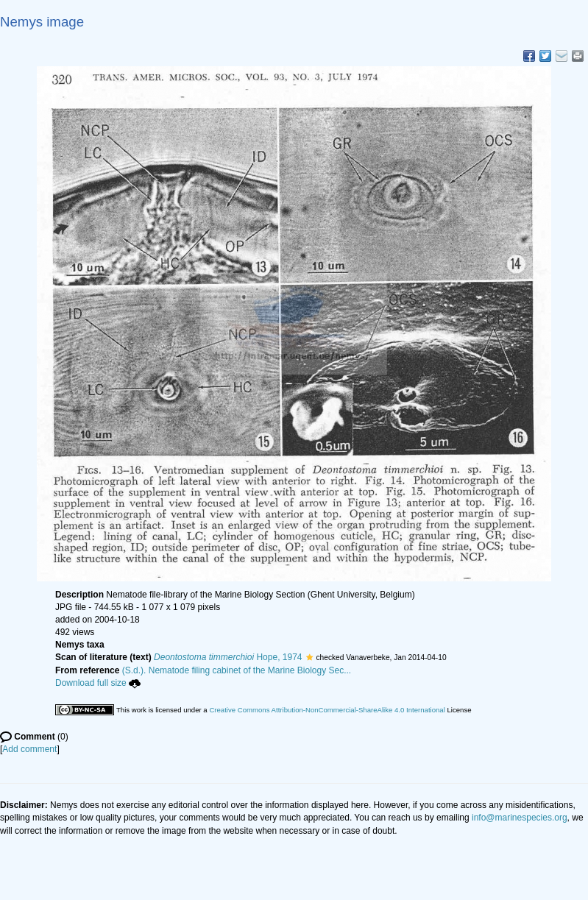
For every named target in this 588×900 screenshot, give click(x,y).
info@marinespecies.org (520, 818)
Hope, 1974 (228, 657)
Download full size (98, 683)
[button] (309, 657)
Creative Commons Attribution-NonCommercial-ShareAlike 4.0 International (327, 710)
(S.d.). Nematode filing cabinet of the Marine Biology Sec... (237, 670)
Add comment (29, 749)
